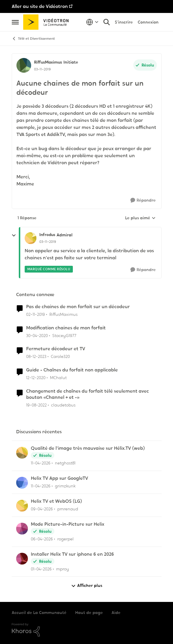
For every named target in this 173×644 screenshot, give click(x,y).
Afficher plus (87, 586)
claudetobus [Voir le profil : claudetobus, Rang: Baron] (63, 405)
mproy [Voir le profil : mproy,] (63, 569)
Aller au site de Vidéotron (40, 6)
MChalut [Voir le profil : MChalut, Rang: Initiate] (58, 378)
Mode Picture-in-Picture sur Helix (68, 524)
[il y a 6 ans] (36, 314)
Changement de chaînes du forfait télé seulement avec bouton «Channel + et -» (88, 394)
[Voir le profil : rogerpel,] (22, 529)
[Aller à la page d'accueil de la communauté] (48, 22)
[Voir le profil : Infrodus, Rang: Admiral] (31, 238)
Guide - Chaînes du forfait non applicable (72, 370)
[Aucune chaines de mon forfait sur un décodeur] (48, 242)
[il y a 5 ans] (36, 378)
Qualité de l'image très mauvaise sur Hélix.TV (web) (88, 448)
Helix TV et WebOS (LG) (56, 501)
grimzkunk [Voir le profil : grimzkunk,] (65, 486)
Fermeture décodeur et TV (56, 349)
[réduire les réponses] (14, 235)
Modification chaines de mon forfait (66, 328)
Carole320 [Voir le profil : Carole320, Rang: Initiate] (60, 356)
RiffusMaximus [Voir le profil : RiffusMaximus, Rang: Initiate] (48, 62)
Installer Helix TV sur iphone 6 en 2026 (72, 554)
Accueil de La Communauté (39, 613)
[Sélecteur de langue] (92, 22)
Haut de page (89, 613)
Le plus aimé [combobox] (140, 218)
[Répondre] (143, 200)
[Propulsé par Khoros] (87, 630)
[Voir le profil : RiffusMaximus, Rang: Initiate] (24, 65)
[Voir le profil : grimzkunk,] (22, 483)
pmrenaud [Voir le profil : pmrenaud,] (68, 509)
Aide (116, 613)
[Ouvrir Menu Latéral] (15, 22)
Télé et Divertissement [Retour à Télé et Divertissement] (33, 39)
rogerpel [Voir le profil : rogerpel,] (65, 539)
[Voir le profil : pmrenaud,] (22, 506)
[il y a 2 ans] (36, 357)
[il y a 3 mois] (41, 463)
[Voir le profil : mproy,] (22, 559)
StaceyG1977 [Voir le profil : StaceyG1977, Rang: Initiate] (64, 335)
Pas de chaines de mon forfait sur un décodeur (78, 307)
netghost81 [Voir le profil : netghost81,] (65, 463)
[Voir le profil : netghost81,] (22, 453)
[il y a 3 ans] (36, 405)
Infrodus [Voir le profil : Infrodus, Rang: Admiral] (47, 235)
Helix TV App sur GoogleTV (59, 478)
